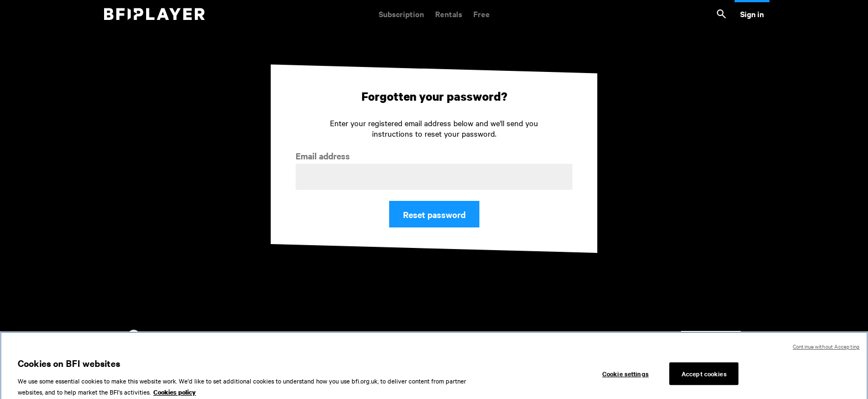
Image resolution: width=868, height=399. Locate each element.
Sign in (752, 14)
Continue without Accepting (826, 349)
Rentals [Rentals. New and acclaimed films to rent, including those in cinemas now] (449, 14)
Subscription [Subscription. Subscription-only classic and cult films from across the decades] (401, 14)
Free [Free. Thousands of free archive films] (482, 14)
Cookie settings (626, 376)
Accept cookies (704, 376)
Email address (323, 156)
